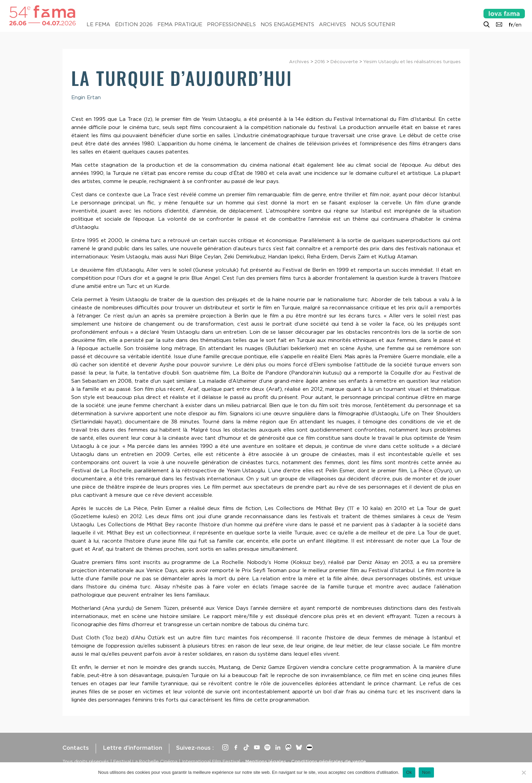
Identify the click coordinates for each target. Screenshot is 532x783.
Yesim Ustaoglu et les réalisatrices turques (412, 61)
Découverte (344, 61)
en (518, 25)
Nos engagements (287, 24)
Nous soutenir (373, 24)
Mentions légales (266, 761)
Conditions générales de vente (329, 761)
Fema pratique (180, 24)
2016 (320, 61)
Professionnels (231, 24)
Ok (409, 772)
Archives (332, 24)
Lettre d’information (132, 748)
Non (426, 772)
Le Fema (98, 24)
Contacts (76, 748)
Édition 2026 (134, 24)
